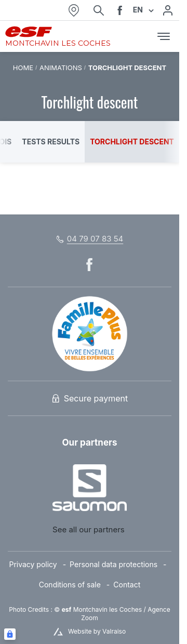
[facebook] (120, 10)
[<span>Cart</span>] (142, 36)
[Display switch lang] (150, 10)
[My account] (168, 10)
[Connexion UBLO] (10, 634)
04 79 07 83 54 (95, 239)
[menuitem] (39, 565)
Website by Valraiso (97, 631)
